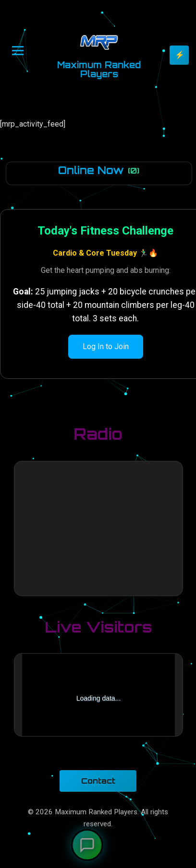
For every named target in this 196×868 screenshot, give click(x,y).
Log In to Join (106, 346)
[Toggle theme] (179, 55)
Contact (98, 781)
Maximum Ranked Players (99, 70)
